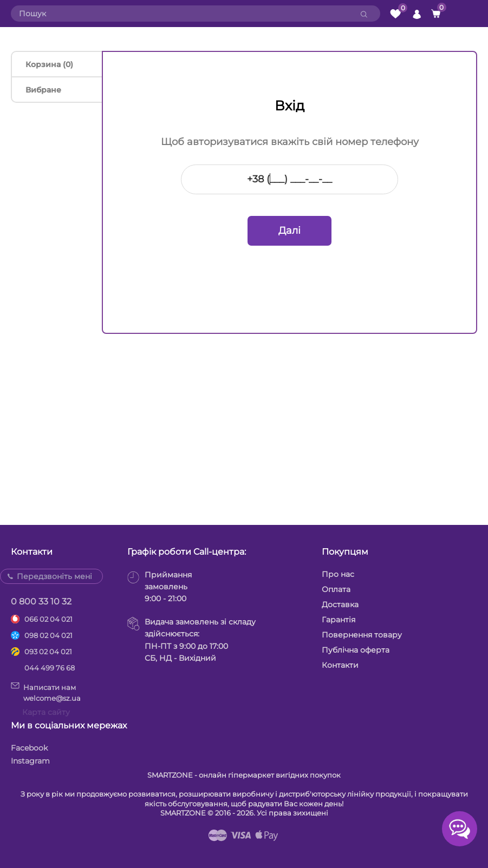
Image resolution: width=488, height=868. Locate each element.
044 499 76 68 (50, 668)
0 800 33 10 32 (41, 601)
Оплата (336, 589)
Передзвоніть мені (54, 576)
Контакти (340, 665)
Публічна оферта (356, 650)
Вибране (43, 90)
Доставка (340, 604)
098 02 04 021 (48, 635)
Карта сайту (46, 712)
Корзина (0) (49, 64)
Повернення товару (362, 635)
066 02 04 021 (48, 619)
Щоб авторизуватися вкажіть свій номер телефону (290, 142)
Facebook (29, 748)
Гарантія (339, 620)
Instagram (30, 761)
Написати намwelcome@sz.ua (46, 692)
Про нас (338, 574)
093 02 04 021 (48, 652)
